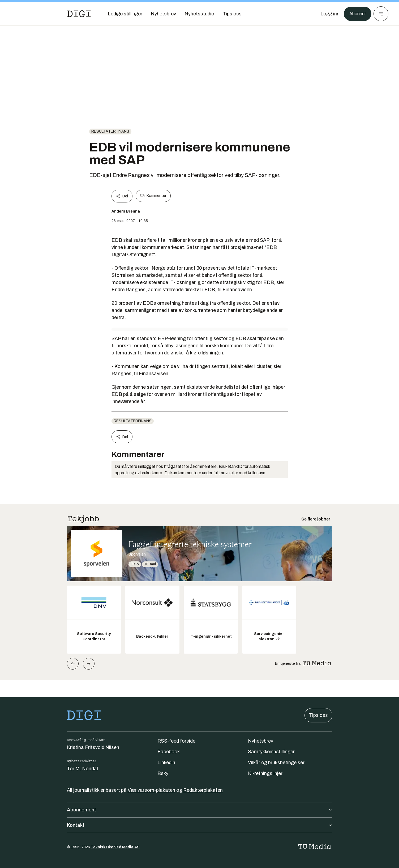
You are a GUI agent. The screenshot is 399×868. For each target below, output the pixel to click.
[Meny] (381, 14)
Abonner (357, 14)
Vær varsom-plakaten (151, 790)
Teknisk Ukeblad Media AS (115, 847)
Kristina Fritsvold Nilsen (93, 747)
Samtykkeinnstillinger (271, 752)
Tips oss (318, 715)
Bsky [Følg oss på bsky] (163, 773)
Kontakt (200, 825)
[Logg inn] (328, 14)
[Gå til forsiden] (79, 14)
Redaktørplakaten (203, 790)
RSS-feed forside (176, 741)
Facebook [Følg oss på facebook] (169, 752)
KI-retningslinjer (265, 773)
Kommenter (153, 196)
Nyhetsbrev (261, 741)
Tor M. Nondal (82, 769)
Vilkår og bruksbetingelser (276, 763)
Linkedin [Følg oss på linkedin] (166, 763)
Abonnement (200, 810)
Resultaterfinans (110, 131)
